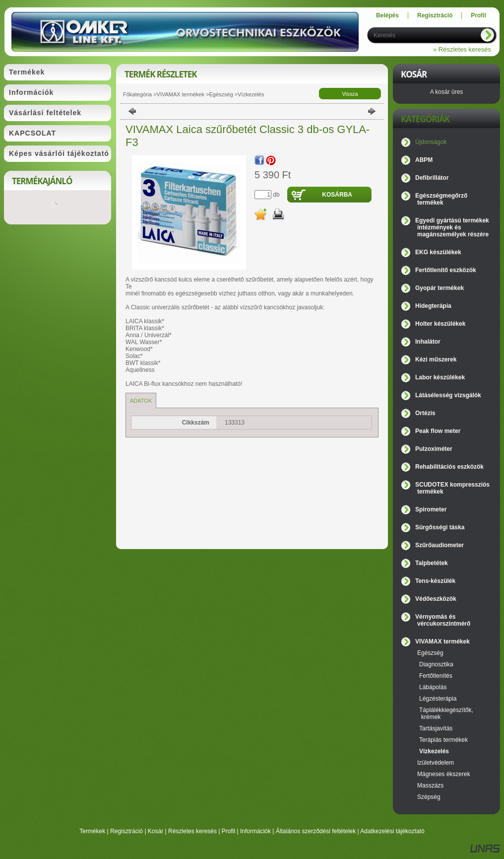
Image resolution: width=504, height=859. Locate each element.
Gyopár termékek (440, 288)
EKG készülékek (438, 252)
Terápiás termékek (443, 740)
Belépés (387, 15)
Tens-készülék (435, 581)
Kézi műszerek (436, 359)
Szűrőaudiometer (440, 545)
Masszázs (430, 786)
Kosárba (337, 195)
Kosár (156, 831)
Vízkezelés (251, 94)
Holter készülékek (440, 324)
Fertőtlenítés (436, 676)
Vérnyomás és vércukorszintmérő (443, 620)
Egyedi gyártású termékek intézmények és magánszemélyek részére (452, 227)
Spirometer (431, 509)
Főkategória (137, 94)
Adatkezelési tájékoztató (392, 831)
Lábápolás (433, 687)
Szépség (429, 797)
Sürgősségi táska (440, 527)
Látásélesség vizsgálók (448, 395)
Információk (255, 831)
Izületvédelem (436, 763)
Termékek (92, 831)
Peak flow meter (438, 431)
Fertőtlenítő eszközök (446, 270)
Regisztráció (126, 831)
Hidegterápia (433, 306)
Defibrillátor (432, 178)
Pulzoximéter (434, 449)
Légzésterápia (438, 699)
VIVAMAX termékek (181, 94)
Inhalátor (428, 342)
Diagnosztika (436, 664)
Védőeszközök (436, 599)
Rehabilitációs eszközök (449, 467)
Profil (228, 831)
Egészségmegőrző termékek (441, 199)
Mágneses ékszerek (444, 774)
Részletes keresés (192, 831)
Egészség (221, 94)
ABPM (424, 160)
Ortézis (425, 413)
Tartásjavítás (436, 728)
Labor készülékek (440, 377)
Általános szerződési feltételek (316, 831)
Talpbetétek (432, 563)
